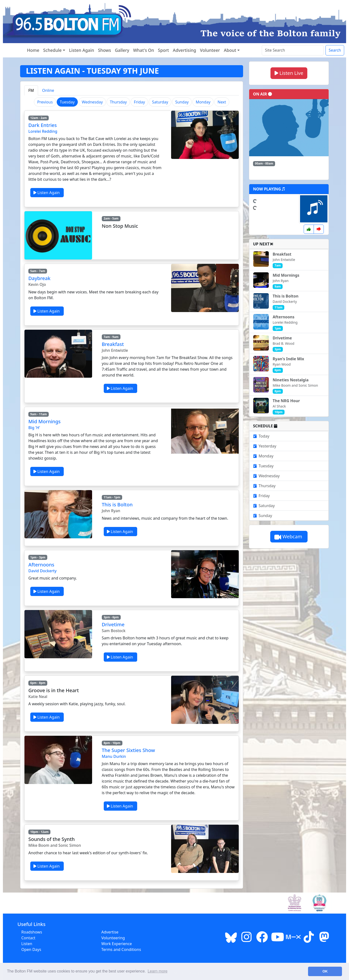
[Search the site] (293, 50)
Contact (28, 938)
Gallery (122, 50)
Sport (164, 50)
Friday (139, 102)
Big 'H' (34, 428)
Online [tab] (48, 90)
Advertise (110, 932)
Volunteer (210, 50)
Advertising (184, 50)
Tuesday (263, 466)
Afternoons (41, 565)
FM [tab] (31, 90)
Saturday (160, 102)
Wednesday (92, 102)
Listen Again (82, 50)
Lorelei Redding (43, 131)
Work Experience (117, 944)
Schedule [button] (52, 50)
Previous (45, 102)
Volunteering (113, 938)
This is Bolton (117, 505)
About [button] (230, 50)
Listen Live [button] (289, 73)
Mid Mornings (44, 421)
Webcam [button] (289, 537)
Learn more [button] (158, 971)
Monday (203, 102)
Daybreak (39, 278)
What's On (143, 50)
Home (33, 50)
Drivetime (113, 624)
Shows (104, 50)
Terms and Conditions (121, 949)
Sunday (182, 102)
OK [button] (325, 971)
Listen (27, 944)
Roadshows (32, 932)
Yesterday (265, 446)
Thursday (118, 102)
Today (261, 436)
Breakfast (113, 344)
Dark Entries (43, 125)
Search (335, 50)
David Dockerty (42, 571)
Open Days (31, 949)
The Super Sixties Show (128, 750)
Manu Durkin (114, 756)
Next (222, 102)
